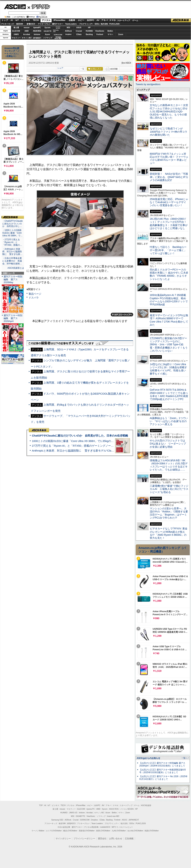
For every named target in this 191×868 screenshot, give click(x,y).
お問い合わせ (116, 839)
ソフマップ (48, 38)
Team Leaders (97, 823)
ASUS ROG (37, 31)
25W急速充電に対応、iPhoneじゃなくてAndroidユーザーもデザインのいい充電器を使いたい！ (169, 202)
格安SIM (20, 24)
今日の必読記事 (64, 827)
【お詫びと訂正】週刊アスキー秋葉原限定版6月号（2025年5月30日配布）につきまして (163, 771)
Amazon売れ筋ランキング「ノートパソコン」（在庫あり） (12, 52)
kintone (37, 34)
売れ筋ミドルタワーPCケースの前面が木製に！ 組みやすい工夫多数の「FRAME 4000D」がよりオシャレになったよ (169, 274)
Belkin (110, 31)
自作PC (91, 20)
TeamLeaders (71, 24)
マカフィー (16, 38)
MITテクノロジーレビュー (122, 827)
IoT (17, 20)
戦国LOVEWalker (152, 831)
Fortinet (100, 34)
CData (79, 34)
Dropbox (68, 34)
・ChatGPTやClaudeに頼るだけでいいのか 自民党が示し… (13, 224)
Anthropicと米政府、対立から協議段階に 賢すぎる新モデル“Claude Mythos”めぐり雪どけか (88, 451)
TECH (36, 20)
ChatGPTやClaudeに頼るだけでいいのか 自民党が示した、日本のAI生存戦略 (80, 436)
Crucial (79, 31)
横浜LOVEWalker (70, 831)
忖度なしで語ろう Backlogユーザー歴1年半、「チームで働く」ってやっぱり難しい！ (168, 250)
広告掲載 (129, 839)
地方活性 (104, 24)
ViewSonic (100, 31)
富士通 (16, 28)
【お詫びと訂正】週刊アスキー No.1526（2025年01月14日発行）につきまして (163, 778)
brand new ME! (113, 816)
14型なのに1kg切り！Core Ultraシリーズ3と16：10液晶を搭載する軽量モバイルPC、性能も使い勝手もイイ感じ (168, 369)
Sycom (47, 28)
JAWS (16, 34)
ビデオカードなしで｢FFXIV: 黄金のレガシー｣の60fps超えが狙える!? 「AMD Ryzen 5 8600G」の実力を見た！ (169, 533)
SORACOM (85, 820)
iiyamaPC (37, 28)
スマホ (112, 20)
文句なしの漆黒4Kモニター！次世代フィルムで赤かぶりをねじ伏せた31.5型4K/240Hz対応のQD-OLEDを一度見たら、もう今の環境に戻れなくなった (169, 111)
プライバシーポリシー (84, 839)
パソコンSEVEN (58, 27)
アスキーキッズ (7, 24)
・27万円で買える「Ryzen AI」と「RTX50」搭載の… (12, 242)
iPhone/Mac (60, 20)
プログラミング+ (86, 24)
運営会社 (102, 839)
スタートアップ (123, 20)
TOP (41, 805)
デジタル (39, 7)
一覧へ (184, 758)
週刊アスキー (57, 24)
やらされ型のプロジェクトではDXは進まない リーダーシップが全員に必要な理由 (168, 444)
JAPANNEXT (37, 38)
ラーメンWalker (38, 831)
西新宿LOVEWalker (87, 831)
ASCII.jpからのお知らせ (148, 758)
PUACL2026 (115, 24)
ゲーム (135, 20)
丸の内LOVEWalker (135, 831)
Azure (48, 34)
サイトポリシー (63, 839)
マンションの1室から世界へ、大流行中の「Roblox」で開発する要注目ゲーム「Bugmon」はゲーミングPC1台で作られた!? (169, 513)
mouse (26, 28)
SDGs (97, 24)
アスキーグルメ (44, 24)
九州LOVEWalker (119, 831)
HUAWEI (89, 31)
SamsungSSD (56, 31)
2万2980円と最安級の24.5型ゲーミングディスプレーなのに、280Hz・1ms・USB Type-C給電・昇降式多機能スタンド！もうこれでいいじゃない (169, 344)
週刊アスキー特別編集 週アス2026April (13, 318)
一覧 (82, 69)
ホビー (81, 20)
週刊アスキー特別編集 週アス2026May (13, 279)
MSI (68, 28)
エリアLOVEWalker (54, 831)
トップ (5, 20)
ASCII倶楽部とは (16, 268)
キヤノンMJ (27, 38)
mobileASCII (105, 827)
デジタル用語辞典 (91, 827)
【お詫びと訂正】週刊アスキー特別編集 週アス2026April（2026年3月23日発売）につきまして (162, 764)
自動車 (72, 20)
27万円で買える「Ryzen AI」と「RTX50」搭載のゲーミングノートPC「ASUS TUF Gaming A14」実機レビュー (100, 446)
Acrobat (27, 34)
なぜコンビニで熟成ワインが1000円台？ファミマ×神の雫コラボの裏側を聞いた (168, 132)
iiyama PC (91, 809)
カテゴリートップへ (122, 315)
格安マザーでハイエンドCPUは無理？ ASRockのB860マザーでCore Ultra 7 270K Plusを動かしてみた (169, 320)
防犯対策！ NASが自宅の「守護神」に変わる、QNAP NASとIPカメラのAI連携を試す (169, 177)
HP (89, 28)
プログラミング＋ (112, 823)
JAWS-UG (73, 813)
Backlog (89, 34)
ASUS (79, 28)
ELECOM (16, 31)
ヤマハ (110, 34)
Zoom (121, 34)
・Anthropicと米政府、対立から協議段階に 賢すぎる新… (12, 252)
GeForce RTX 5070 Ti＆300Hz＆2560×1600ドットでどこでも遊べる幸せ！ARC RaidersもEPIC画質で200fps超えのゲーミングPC (169, 394)
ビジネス (26, 20)
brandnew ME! (58, 38)
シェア (60, 68)
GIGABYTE (47, 31)
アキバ (105, 20)
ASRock (68, 31)
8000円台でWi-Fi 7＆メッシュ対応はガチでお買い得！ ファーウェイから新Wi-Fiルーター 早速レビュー (169, 158)
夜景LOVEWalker (103, 831)
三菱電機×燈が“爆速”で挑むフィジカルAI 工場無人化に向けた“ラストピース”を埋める (169, 489)
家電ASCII (31, 24)
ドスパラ (34, 298)
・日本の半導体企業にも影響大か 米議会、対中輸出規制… (12, 261)
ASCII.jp (15, 7)
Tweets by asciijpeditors (148, 84)
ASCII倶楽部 (181, 20)
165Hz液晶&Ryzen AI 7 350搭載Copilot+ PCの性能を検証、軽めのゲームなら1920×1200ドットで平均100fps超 (169, 300)
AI (12, 20)
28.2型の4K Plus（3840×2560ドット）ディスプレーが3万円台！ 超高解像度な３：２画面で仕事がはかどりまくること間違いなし (169, 224)
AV (98, 20)
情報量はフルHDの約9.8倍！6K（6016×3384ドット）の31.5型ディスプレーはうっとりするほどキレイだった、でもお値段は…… (169, 465)
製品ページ (35, 294)
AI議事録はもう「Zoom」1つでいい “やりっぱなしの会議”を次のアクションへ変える (169, 421)
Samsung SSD (57, 820)
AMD (27, 31)
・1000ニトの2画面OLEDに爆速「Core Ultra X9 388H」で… (12, 233)
